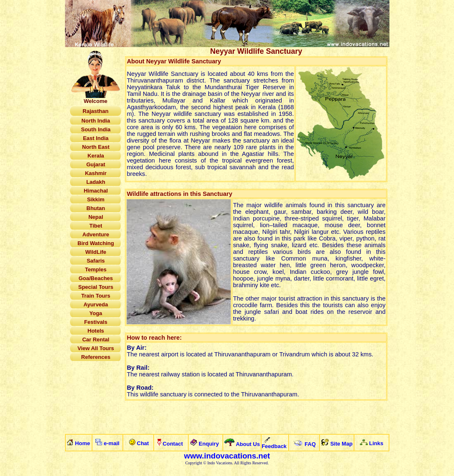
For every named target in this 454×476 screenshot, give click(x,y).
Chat (143, 443)
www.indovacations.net (227, 456)
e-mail (112, 443)
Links (376, 443)
